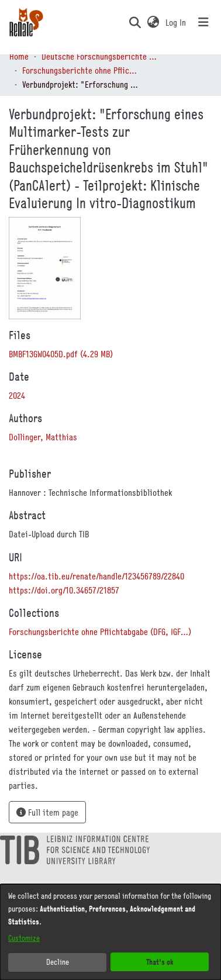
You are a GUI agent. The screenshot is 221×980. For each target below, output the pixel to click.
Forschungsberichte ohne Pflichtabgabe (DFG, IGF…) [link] (81, 70)
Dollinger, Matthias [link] (43, 437)
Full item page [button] (47, 812)
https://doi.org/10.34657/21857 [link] (64, 590)
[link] (61, 354)
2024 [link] (17, 395)
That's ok (160, 962)
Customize (24, 938)
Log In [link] (176, 22)
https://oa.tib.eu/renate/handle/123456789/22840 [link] (96, 576)
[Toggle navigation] (203, 22)
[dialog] (110, 932)
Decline (58, 962)
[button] (135, 22)
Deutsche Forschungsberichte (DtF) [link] (100, 56)
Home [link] (19, 56)
